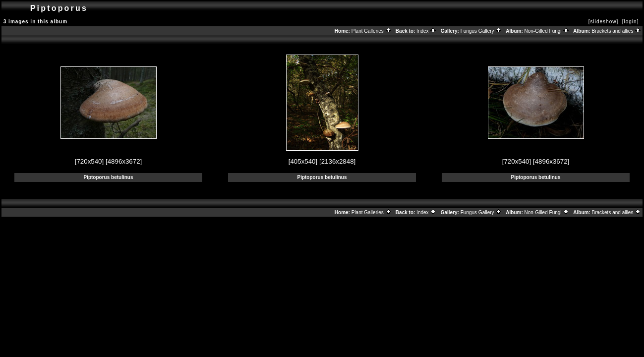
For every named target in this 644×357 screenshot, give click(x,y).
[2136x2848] (337, 161)
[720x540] (89, 161)
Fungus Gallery (481, 31)
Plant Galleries (372, 31)
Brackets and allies (617, 31)
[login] (631, 22)
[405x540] (303, 161)
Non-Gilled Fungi (547, 31)
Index (426, 31)
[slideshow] (603, 22)
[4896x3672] (124, 161)
